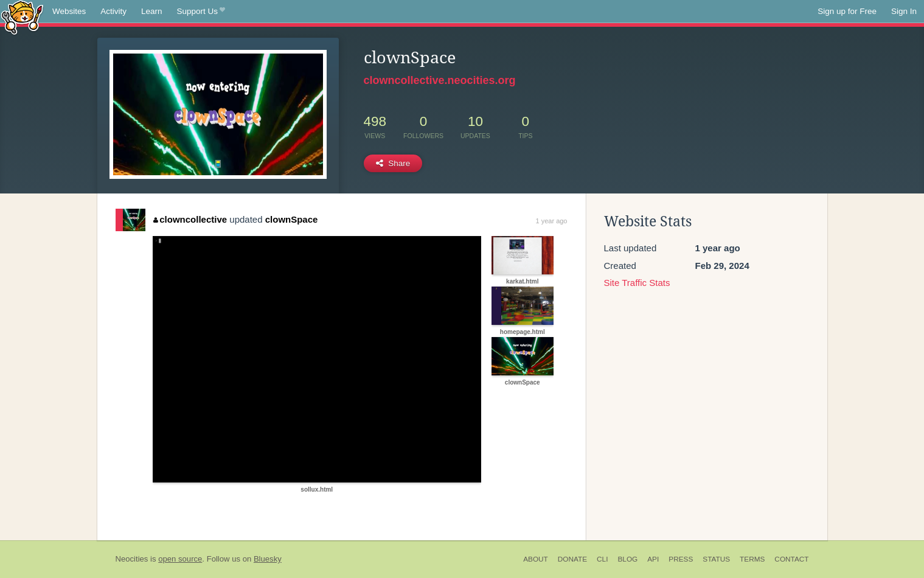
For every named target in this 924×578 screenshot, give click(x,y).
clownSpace (292, 219)
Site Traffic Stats (637, 283)
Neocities (132, 559)
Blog (627, 559)
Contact (791, 559)
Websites (69, 11)
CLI (602, 559)
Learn (152, 11)
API (653, 559)
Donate (572, 559)
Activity (113, 11)
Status (716, 559)
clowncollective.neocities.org (440, 80)
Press (681, 559)
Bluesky (268, 559)
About (536, 559)
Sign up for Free (847, 11)
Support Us (201, 12)
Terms (752, 559)
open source (180, 559)
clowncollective (190, 219)
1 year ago (552, 221)
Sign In (904, 11)
